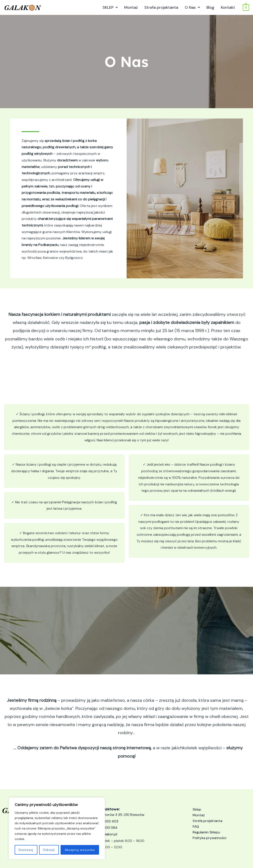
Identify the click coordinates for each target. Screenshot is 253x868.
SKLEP (110, 7)
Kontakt (228, 7)
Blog (210, 7)
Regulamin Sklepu (206, 832)
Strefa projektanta (161, 7)
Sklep (197, 809)
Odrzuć (49, 850)
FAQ (196, 826)
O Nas (192, 7)
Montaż (131, 7)
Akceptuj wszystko (80, 850)
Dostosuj (26, 850)
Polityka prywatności (209, 838)
